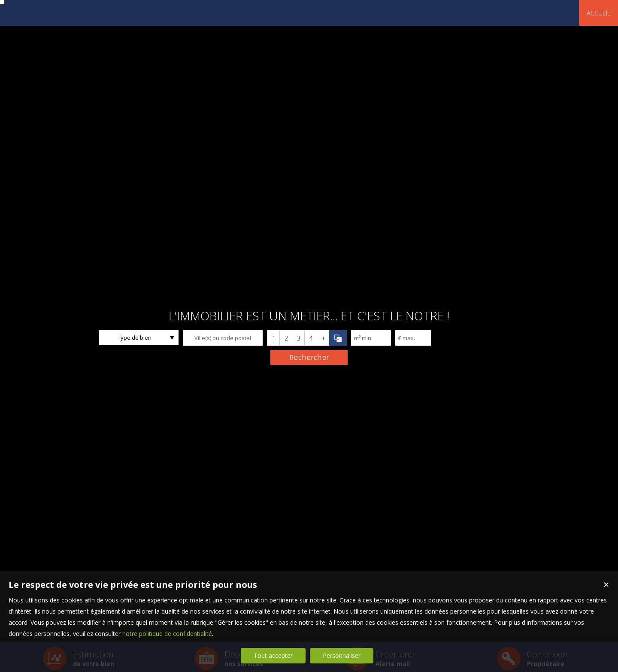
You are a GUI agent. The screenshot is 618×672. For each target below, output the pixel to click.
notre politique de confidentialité (167, 634)
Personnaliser (342, 655)
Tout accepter (273, 655)
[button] (273, 338)
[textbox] (223, 338)
